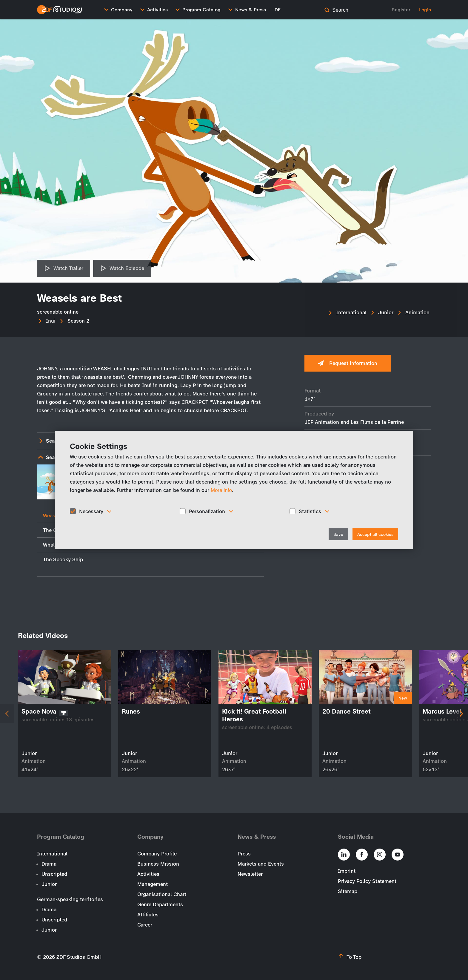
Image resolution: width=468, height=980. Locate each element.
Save (338, 535)
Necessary (91, 511)
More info (221, 490)
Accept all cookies (375, 535)
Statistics (310, 511)
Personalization (207, 511)
